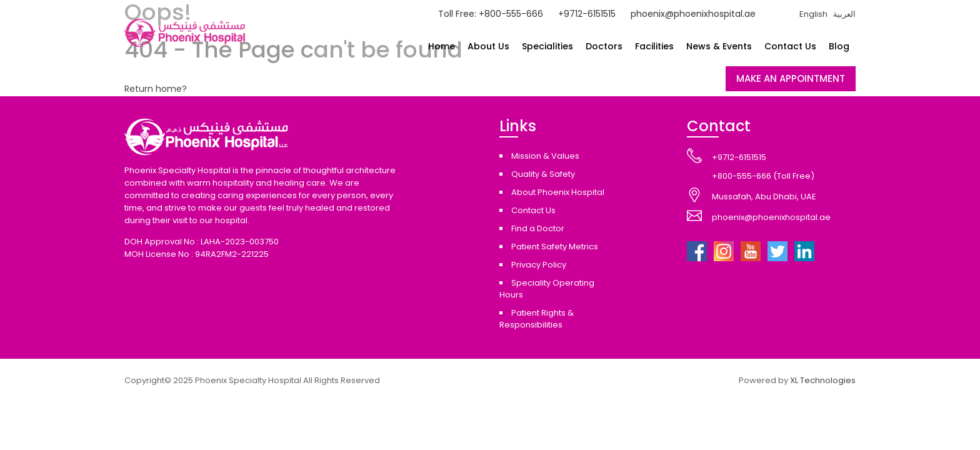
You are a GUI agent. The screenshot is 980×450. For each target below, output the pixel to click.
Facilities (654, 46)
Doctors (604, 46)
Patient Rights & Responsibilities (537, 319)
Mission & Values (545, 156)
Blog (839, 46)
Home (442, 46)
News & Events (719, 46)
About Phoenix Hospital (558, 192)
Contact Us (790, 46)
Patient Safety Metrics (555, 247)
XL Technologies (823, 380)
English (813, 14)
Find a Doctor (538, 228)
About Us (488, 46)
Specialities (547, 46)
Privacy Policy (539, 265)
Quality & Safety (543, 174)
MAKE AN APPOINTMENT (791, 78)
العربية (844, 14)
